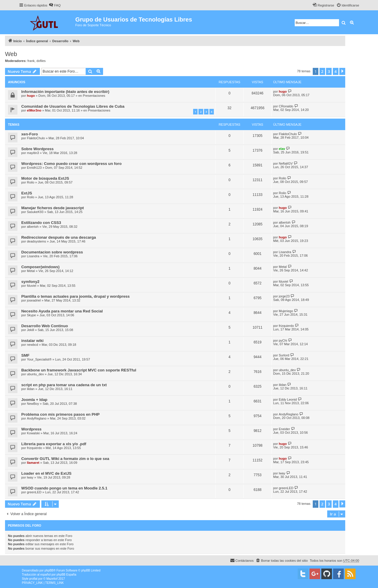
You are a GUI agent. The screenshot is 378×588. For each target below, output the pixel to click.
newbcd (32, 345)
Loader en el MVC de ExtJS (46, 473)
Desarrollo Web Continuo (45, 326)
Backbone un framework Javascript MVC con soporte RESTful (79, 370)
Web (11, 54)
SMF (25, 355)
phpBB (49, 570)
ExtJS (27, 193)
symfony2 (30, 282)
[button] (342, 71)
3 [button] (329, 71)
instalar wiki (32, 341)
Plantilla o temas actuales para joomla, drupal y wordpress (75, 296)
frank (31, 61)
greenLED (34, 492)
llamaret (33, 463)
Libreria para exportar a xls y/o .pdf (54, 444)
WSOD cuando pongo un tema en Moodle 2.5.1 (64, 488)
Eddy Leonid (288, 399)
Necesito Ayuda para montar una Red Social (62, 311)
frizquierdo (286, 326)
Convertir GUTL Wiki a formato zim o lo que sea (65, 459)
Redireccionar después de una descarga (59, 237)
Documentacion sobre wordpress (52, 252)
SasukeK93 (35, 212)
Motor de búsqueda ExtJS (45, 178)
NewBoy (33, 404)
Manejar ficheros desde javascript (53, 208)
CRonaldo (286, 106)
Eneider (284, 429)
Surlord (284, 355)
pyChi (283, 340)
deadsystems (36, 241)
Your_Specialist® (39, 359)
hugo (31, 96)
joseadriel (34, 300)
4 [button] (336, 71)
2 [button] (322, 71)
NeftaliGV (286, 163)
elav (282, 149)
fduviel (32, 286)
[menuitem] (55, 5)
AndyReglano (37, 418)
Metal (31, 271)
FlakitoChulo (36, 138)
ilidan (31, 389)
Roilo (31, 182)
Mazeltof (52, 579)
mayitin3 (33, 153)
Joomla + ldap (34, 400)
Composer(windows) (40, 267)
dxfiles (41, 61)
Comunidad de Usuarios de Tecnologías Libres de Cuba (73, 106)
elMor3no (34, 110)
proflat (33, 579)
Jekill (30, 330)
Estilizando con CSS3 (41, 223)
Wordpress (31, 429)
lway (30, 477)
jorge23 (284, 296)
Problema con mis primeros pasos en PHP (60, 414)
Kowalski (33, 433)
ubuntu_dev (35, 374)
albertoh (33, 227)
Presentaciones (94, 96)
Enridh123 (34, 168)
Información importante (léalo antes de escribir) (65, 92)
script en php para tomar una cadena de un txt (64, 385)
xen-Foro (30, 134)
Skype (31, 315)
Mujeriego (286, 311)
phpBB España (66, 575)
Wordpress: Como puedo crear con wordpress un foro (71, 164)
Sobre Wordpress (38, 149)
